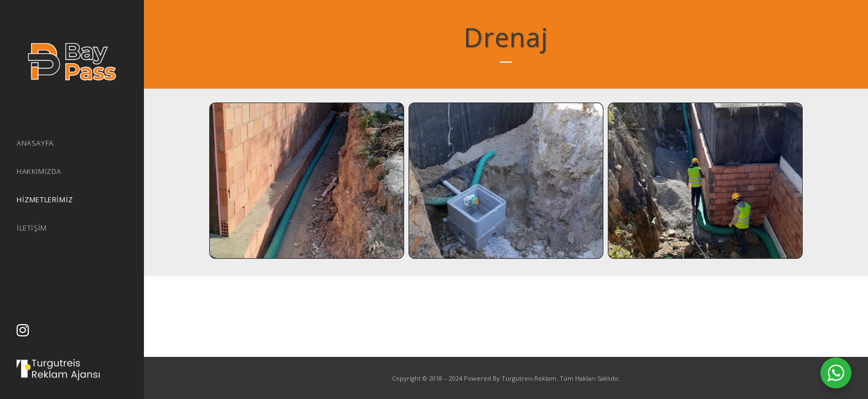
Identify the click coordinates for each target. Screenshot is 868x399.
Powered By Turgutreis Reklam (510, 378)
